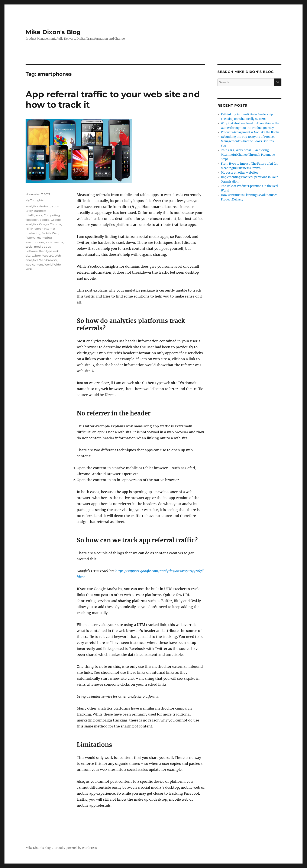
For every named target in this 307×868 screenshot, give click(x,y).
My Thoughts (35, 200)
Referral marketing (39, 238)
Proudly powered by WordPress (76, 848)
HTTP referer (34, 229)
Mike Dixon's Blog (53, 32)
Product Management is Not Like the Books (250, 132)
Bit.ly (29, 211)
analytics (32, 206)
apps (55, 206)
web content (34, 264)
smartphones (35, 242)
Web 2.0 (48, 255)
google (45, 220)
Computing (52, 215)
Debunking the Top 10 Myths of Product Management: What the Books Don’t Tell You (249, 141)
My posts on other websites (240, 173)
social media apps (38, 247)
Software (32, 251)
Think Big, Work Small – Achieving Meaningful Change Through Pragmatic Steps (248, 155)
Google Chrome (50, 224)
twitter (36, 255)
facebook (32, 220)
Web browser (48, 260)
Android (45, 206)
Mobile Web (50, 233)
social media (54, 242)
